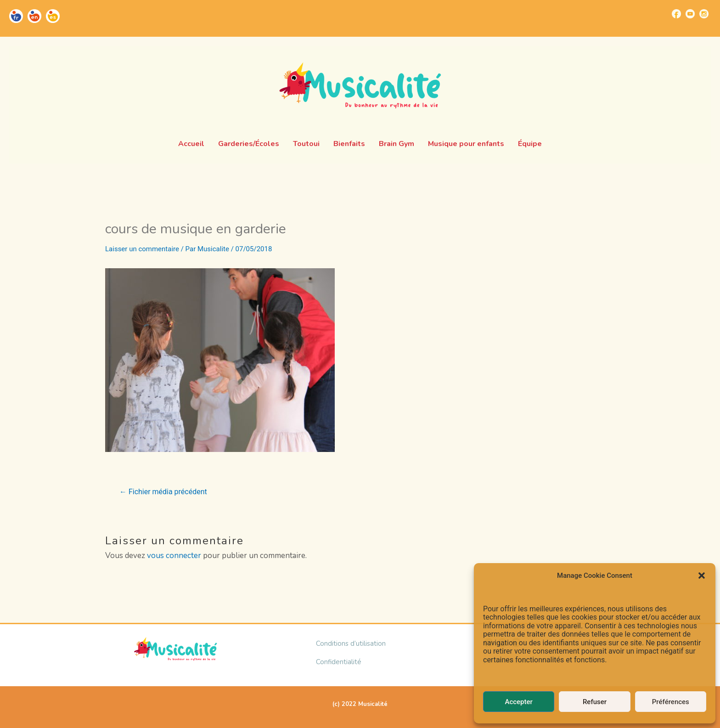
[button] (702, 576)
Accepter (518, 702)
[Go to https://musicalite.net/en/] (34, 16)
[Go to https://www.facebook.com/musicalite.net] (676, 14)
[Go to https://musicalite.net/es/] (53, 16)
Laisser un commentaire (142, 249)
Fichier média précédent (163, 492)
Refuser (595, 702)
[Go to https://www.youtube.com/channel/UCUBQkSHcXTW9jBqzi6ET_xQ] (690, 14)
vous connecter (174, 556)
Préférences (671, 702)
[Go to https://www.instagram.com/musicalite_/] (704, 14)
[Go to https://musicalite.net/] (16, 16)
